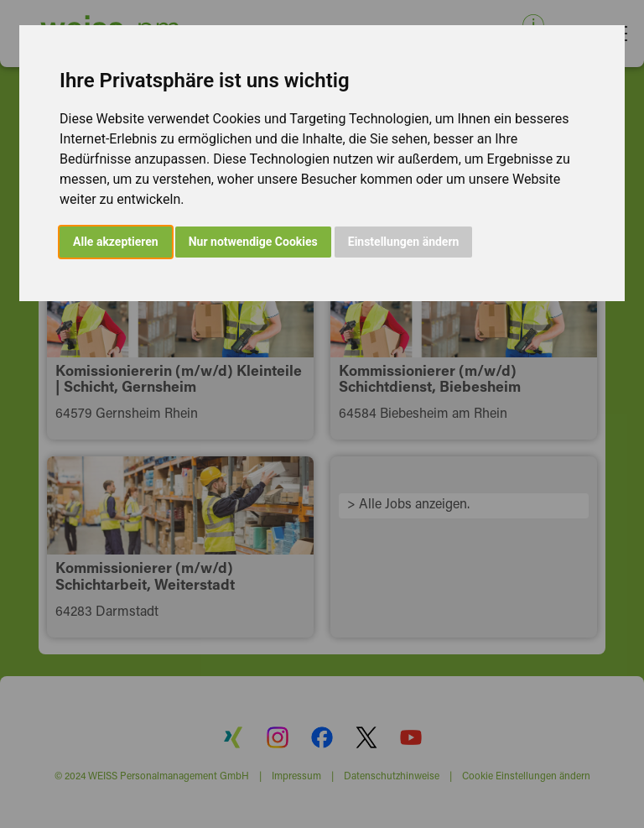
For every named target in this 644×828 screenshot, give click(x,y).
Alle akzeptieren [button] (116, 242)
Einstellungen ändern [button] (404, 242)
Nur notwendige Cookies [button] (253, 242)
